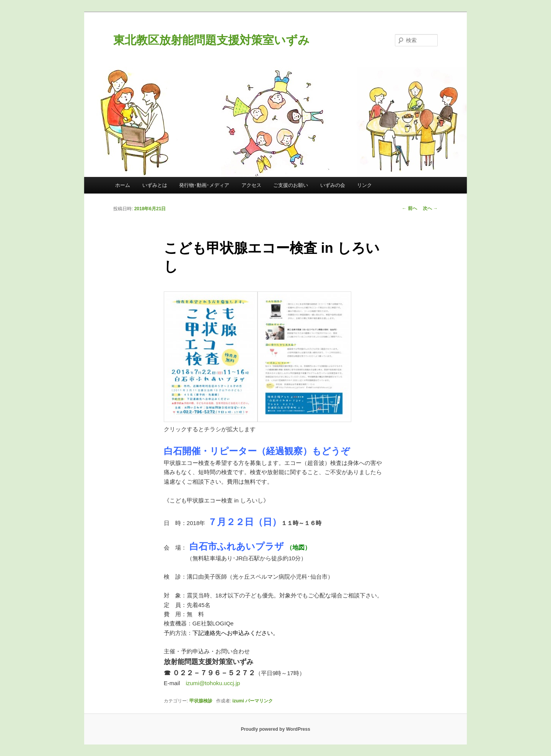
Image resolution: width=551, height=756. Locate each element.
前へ (409, 208)
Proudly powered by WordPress (275, 729)
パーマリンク (259, 701)
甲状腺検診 (201, 701)
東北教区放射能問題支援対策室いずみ (211, 40)
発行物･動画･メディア (204, 185)
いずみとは (155, 185)
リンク (364, 185)
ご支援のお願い (291, 185)
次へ (430, 208)
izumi (238, 701)
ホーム (123, 185)
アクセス (251, 185)
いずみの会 (333, 185)
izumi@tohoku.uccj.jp (213, 683)
